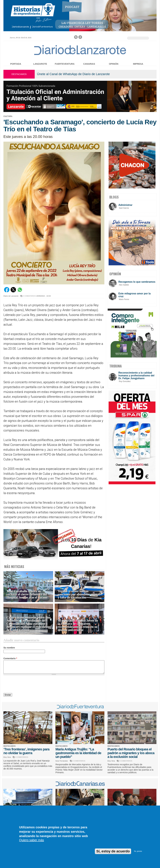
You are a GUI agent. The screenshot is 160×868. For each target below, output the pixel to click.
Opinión (114, 64)
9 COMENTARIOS (126, 761)
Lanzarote (40, 64)
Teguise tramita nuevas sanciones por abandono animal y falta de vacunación (79, 594)
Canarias (89, 64)
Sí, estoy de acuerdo (113, 851)
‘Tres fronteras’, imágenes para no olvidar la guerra (26, 751)
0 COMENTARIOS (29, 296)
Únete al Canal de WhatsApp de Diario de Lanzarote (73, 74)
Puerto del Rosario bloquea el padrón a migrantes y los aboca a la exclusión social (131, 753)
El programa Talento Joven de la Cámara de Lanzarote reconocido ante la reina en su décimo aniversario (78, 625)
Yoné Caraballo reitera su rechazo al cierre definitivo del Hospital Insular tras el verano (27, 594)
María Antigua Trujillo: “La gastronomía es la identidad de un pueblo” (78, 753)
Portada (16, 64)
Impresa (138, 64)
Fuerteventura (65, 64)
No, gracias (138, 851)
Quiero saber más (31, 840)
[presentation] (27, 685)
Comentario (10, 658)
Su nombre (9, 648)
